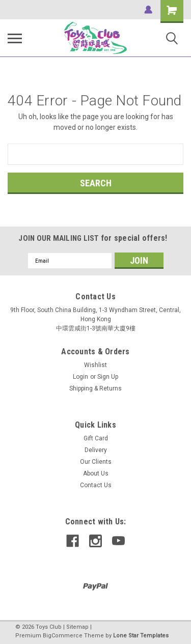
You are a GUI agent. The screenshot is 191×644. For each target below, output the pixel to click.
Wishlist (95, 365)
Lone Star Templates (141, 636)
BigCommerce (63, 636)
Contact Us (96, 485)
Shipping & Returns (95, 388)
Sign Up (108, 377)
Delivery (96, 450)
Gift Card (96, 438)
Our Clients (96, 462)
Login (80, 377)
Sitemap (77, 627)
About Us (96, 473)
